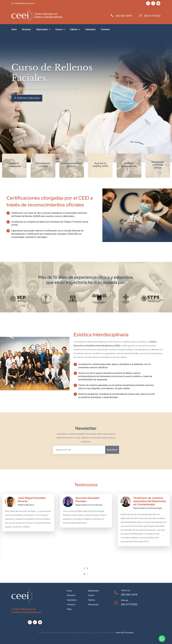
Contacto (105, 29)
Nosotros (26, 29)
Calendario (90, 29)
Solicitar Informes (27, 98)
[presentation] (85, 568)
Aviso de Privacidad (124, 633)
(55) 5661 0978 (124, 16)
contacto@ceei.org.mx (25, 3)
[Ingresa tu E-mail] (79, 450)
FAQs (69, 609)
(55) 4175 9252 (152, 16)
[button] (84, 574)
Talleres (75, 29)
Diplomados (43, 29)
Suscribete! (112, 450)
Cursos (60, 29)
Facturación (93, 605)
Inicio (14, 29)
